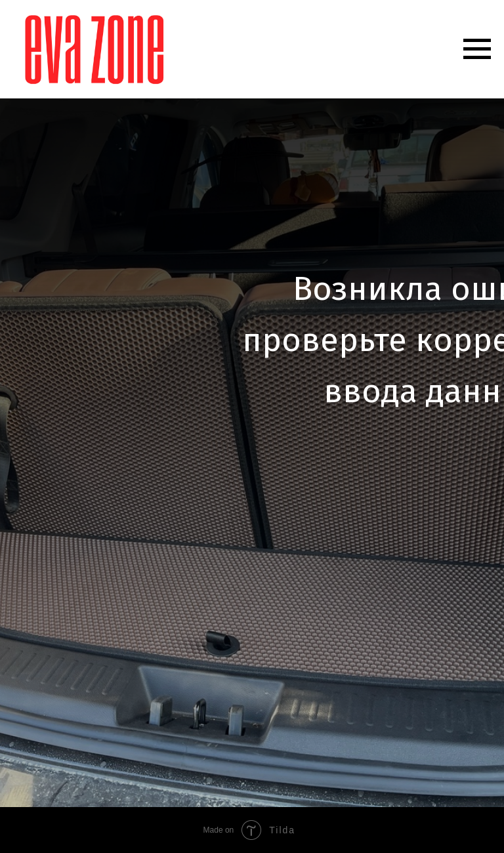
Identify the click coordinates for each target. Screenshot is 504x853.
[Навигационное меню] (477, 49)
